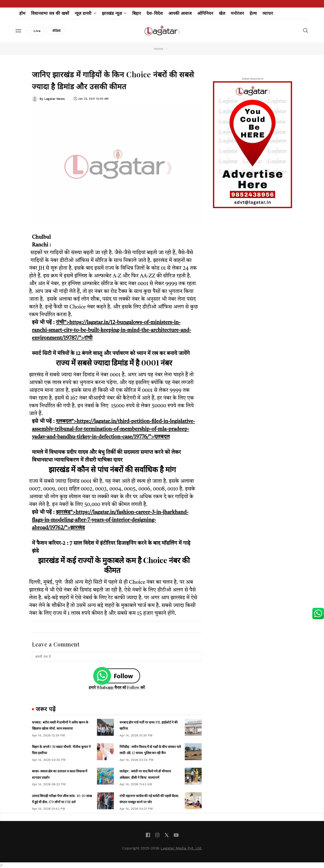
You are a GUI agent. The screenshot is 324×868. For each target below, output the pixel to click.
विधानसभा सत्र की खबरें (50, 13)
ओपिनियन (205, 13)
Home (158, 49)
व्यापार (268, 13)
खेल (222, 13)
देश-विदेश (155, 13)
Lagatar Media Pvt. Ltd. (181, 848)
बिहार (137, 13)
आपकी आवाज (180, 13)
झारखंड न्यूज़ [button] (114, 13)
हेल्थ (253, 13)
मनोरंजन (237, 13)
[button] (18, 31)
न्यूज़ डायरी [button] (85, 13)
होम (22, 13)
